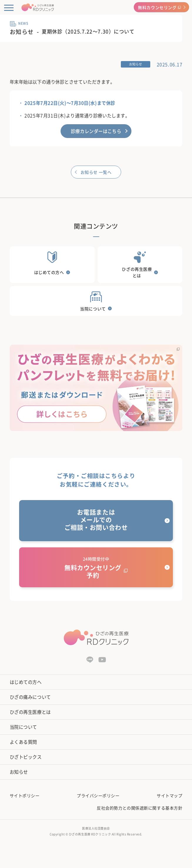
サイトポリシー (25, 795)
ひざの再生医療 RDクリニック (90, 834)
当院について (23, 727)
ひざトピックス (26, 757)
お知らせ (19, 772)
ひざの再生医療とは (30, 712)
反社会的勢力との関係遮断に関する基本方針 (140, 808)
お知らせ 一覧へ (96, 172)
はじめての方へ (26, 682)
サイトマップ (170, 795)
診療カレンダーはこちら (96, 131)
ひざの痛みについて (30, 697)
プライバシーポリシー (98, 795)
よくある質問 (23, 742)
